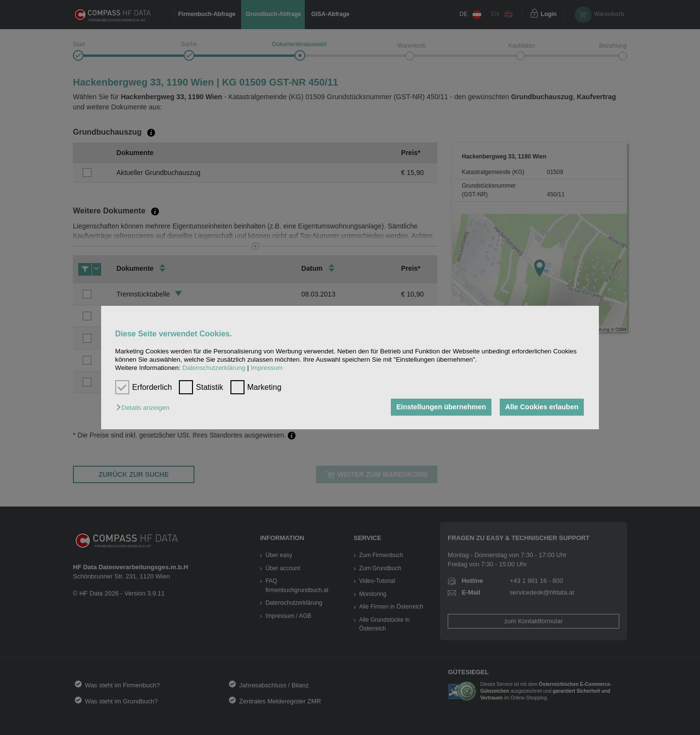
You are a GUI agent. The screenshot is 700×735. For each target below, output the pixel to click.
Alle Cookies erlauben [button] (542, 407)
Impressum (267, 368)
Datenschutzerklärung (214, 368)
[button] (145, 408)
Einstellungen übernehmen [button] (441, 407)
